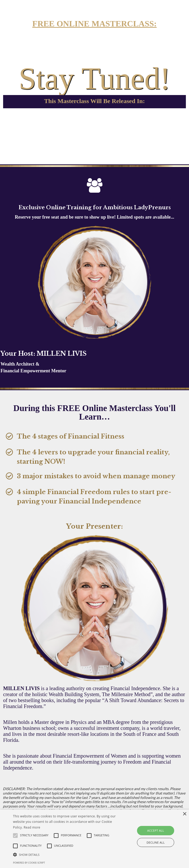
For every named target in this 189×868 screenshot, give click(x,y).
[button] (66, 854)
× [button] (184, 814)
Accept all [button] (156, 830)
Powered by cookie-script (29, 863)
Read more (32, 827)
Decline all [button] (156, 842)
